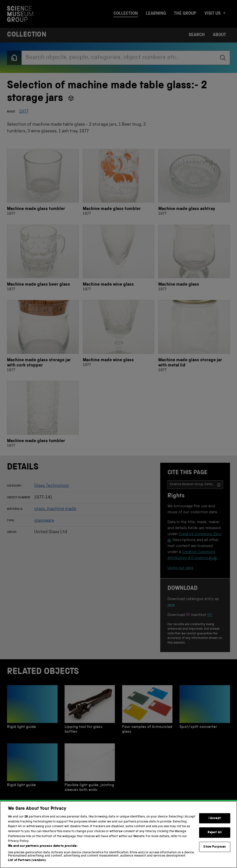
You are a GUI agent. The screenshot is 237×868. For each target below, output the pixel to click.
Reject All (215, 839)
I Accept (215, 824)
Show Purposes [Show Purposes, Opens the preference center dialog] (215, 853)
